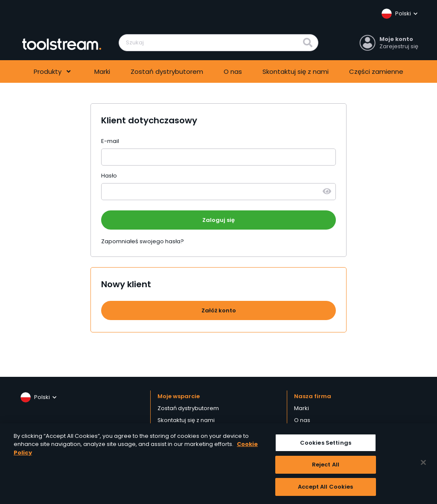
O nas (233, 71)
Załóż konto (219, 310)
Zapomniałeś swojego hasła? (143, 241)
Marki (102, 71)
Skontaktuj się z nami (296, 71)
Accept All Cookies (325, 489)
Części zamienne (376, 71)
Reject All (326, 467)
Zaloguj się (218, 220)
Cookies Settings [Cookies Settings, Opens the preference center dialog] (326, 445)
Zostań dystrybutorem (167, 71)
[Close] (423, 465)
